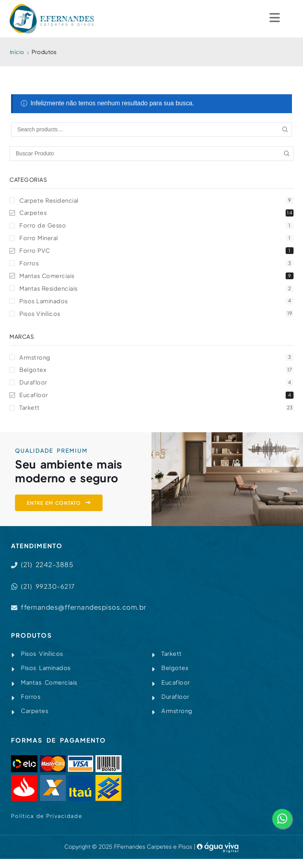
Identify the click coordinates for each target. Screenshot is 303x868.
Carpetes (156, 214)
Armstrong (156, 361)
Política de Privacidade (47, 825)
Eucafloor (156, 400)
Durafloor (156, 387)
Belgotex (156, 374)
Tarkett (156, 413)
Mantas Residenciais (156, 292)
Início (17, 52)
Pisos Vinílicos (156, 318)
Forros (156, 266)
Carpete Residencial (156, 201)
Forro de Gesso (156, 227)
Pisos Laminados (156, 305)
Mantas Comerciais (156, 279)
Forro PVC (156, 253)
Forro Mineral (156, 240)
